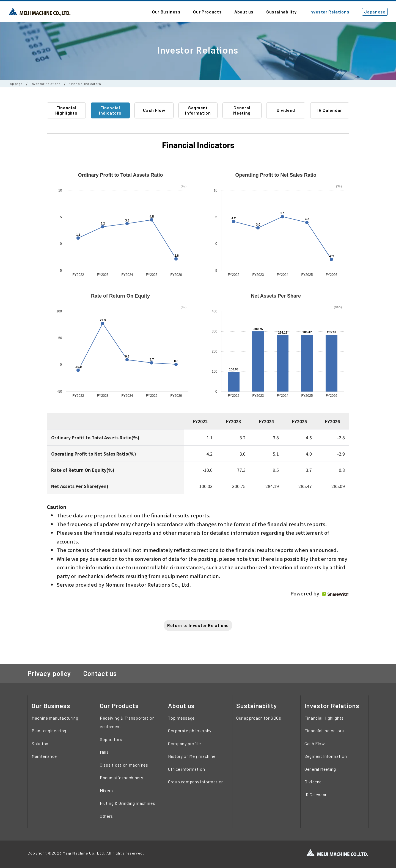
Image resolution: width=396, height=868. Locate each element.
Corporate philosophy (190, 730)
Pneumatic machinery (121, 777)
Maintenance (44, 756)
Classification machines (124, 765)
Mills (104, 752)
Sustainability (257, 706)
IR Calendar (330, 110)
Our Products (119, 706)
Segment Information (198, 110)
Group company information (196, 782)
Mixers (106, 790)
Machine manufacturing (55, 718)
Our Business (51, 706)
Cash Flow (154, 110)
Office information (187, 769)
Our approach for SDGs (259, 718)
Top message (181, 718)
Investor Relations (46, 84)
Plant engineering (49, 730)
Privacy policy (49, 673)
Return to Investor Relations (198, 625)
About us (181, 706)
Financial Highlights (66, 110)
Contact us (100, 673)
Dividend (286, 110)
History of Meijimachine (192, 756)
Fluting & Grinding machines (127, 803)
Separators (111, 739)
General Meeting (242, 110)
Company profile (185, 743)
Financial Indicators (110, 110)
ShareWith (335, 594)
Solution (40, 743)
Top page (16, 84)
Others (106, 816)
